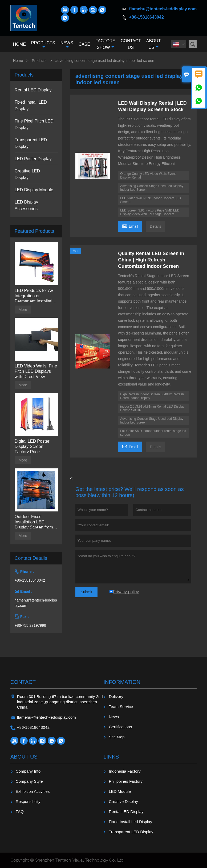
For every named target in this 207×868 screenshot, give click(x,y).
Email (130, 226)
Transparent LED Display (131, 832)
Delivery (116, 696)
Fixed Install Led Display (130, 822)
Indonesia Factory (125, 771)
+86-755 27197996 (30, 625)
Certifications (120, 727)
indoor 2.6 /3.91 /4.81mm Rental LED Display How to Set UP (152, 408)
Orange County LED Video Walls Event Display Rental (148, 176)
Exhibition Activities (33, 791)
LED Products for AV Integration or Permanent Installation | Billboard (36, 296)
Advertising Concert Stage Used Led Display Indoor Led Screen (152, 188)
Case (84, 44)
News (67, 45)
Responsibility (28, 801)
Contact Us (131, 44)
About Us (154, 44)
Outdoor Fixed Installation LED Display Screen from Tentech (34, 522)
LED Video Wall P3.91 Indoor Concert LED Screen (150, 200)
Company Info (28, 771)
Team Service (121, 707)
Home (19, 44)
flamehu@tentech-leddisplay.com (163, 9)
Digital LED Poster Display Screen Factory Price (32, 446)
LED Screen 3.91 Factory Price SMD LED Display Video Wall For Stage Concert (150, 212)
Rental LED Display (33, 90)
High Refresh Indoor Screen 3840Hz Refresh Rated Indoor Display (152, 396)
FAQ (20, 812)
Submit (87, 592)
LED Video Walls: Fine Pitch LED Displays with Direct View (36, 371)
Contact (23, 682)
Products (43, 45)
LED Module (120, 791)
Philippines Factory (126, 781)
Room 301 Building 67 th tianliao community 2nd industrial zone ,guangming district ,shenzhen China (60, 702)
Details (155, 226)
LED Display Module (34, 190)
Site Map (117, 737)
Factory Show (105, 44)
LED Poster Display (33, 159)
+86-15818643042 (147, 17)
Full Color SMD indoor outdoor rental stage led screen (153, 433)
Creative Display (123, 801)
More (23, 310)
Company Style (29, 781)
